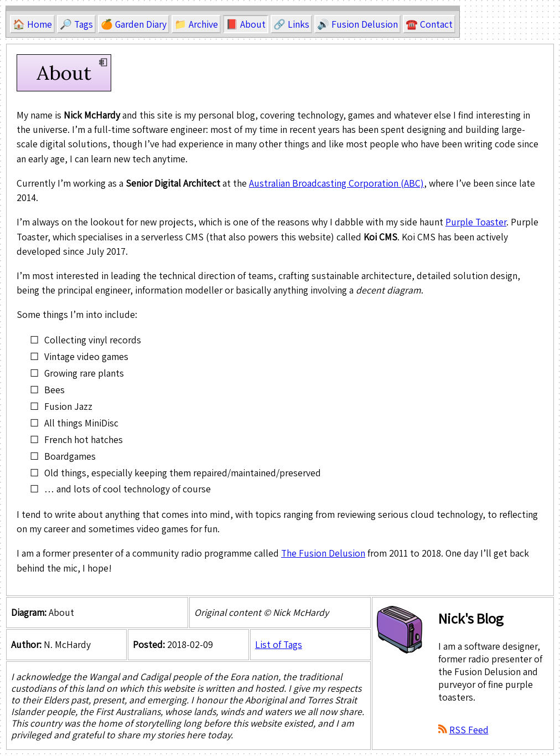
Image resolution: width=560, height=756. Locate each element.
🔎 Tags (76, 24)
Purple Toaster (476, 222)
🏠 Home (32, 24)
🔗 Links (291, 24)
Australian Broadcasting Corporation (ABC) (336, 183)
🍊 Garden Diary (134, 24)
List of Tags (279, 644)
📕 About (246, 24)
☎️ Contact (429, 24)
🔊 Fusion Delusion (357, 24)
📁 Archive (196, 24)
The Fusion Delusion (323, 553)
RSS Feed (469, 730)
